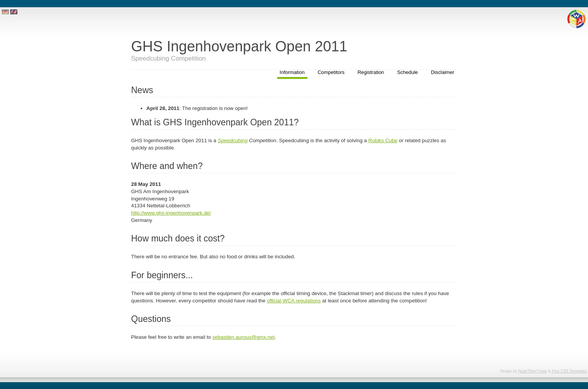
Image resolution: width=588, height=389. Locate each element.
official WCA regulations (294, 301)
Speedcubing (233, 140)
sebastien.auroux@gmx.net (243, 337)
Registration (371, 72)
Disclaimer (443, 72)
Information (292, 72)
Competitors (331, 72)
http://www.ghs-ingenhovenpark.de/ (171, 213)
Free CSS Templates (569, 371)
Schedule (407, 72)
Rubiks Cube (383, 140)
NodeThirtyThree (533, 371)
